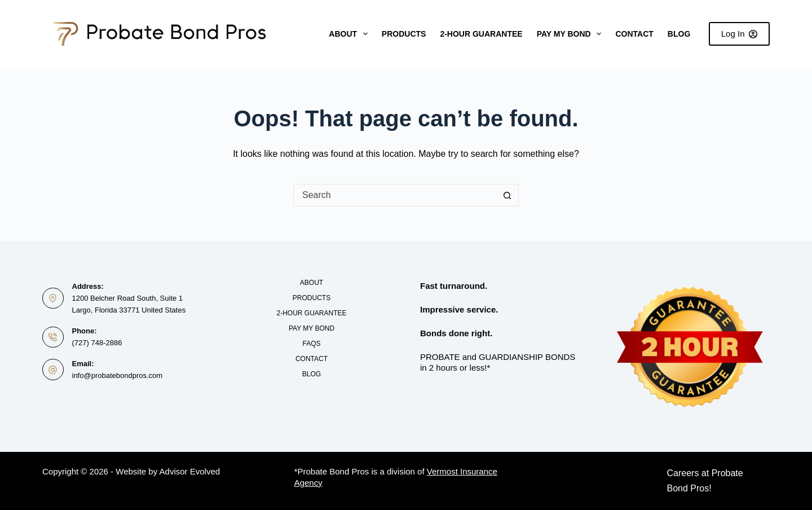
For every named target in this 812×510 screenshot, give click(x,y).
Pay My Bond (572, 34)
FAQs (311, 344)
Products (404, 34)
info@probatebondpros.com (118, 375)
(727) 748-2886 (97, 343)
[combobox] (395, 195)
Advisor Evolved (190, 471)
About (350, 34)
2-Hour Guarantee (481, 34)
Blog (679, 34)
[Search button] (507, 195)
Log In (739, 34)
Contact (634, 34)
